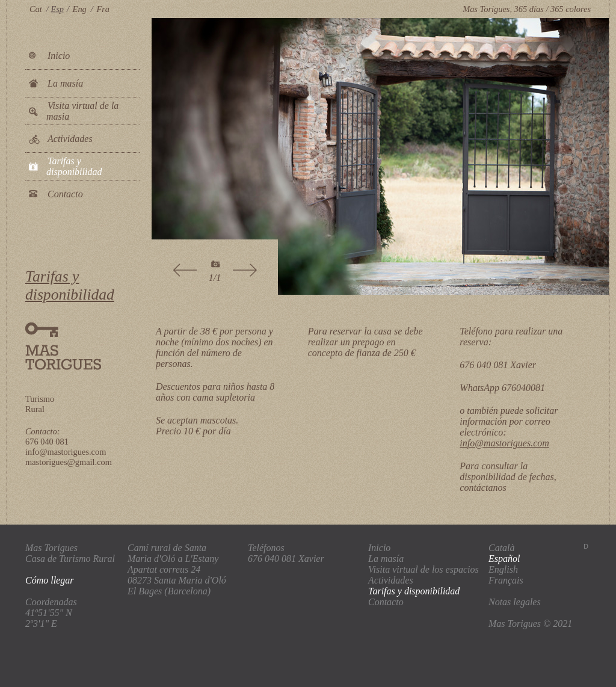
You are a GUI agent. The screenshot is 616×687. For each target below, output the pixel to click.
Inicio (59, 56)
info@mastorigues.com (504, 443)
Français (506, 580)
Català (502, 548)
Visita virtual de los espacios (423, 569)
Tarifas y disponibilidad (74, 166)
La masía (65, 83)
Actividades (70, 139)
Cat (36, 9)
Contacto (65, 194)
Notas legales (515, 602)
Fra (103, 9)
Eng (80, 9)
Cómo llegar (49, 580)
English (503, 569)
